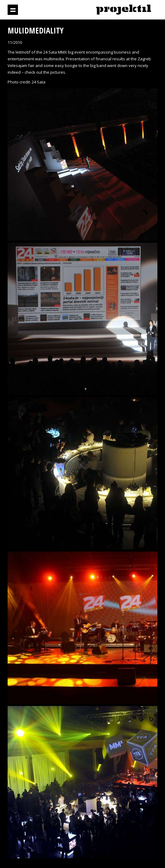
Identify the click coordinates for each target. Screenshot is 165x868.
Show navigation (13, 10)
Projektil (124, 10)
